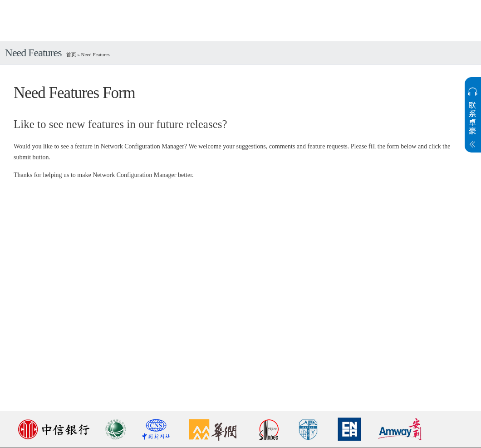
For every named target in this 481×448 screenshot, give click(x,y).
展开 (473, 123)
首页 (71, 54)
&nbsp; (240, 285)
